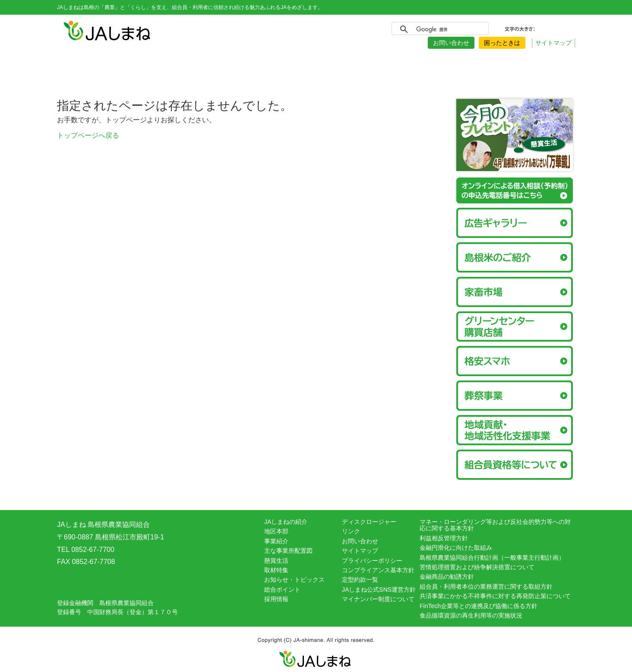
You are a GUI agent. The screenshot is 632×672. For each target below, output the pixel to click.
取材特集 (276, 570)
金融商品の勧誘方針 (447, 577)
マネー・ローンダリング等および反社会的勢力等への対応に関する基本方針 (495, 525)
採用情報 (276, 599)
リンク (351, 531)
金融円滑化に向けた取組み (456, 548)
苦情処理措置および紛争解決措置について (477, 567)
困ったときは (502, 43)
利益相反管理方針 (444, 538)
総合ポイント (282, 590)
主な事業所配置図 (288, 551)
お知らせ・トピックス (294, 580)
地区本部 (276, 531)
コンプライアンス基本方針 (378, 570)
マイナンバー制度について (378, 599)
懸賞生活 (276, 561)
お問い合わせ (451, 43)
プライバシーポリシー (372, 561)
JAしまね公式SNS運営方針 (379, 590)
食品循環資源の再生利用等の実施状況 (471, 615)
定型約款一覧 (360, 580)
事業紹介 (276, 541)
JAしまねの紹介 (286, 522)
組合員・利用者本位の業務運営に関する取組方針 (486, 586)
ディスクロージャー (369, 522)
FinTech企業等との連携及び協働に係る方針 (479, 606)
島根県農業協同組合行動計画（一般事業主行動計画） (492, 558)
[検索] (439, 29)
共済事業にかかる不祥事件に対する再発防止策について (495, 596)
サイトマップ (553, 43)
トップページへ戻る (88, 135)
